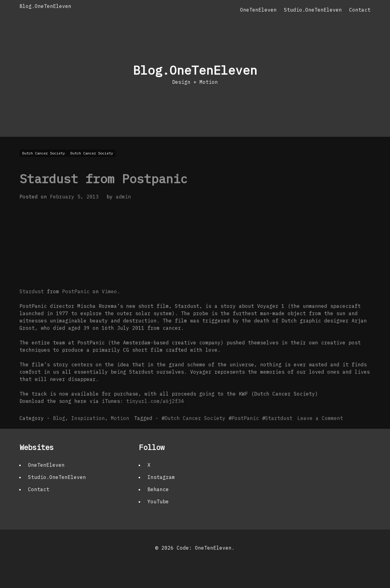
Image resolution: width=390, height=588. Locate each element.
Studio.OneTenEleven (313, 10)
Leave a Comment (320, 430)
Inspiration (88, 430)
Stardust (32, 303)
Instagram (161, 477)
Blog (59, 430)
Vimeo (109, 303)
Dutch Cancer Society (195, 430)
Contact (360, 10)
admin (123, 208)
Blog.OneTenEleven (45, 6)
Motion (120, 430)
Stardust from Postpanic (104, 190)
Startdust (279, 430)
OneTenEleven (258, 10)
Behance (158, 489)
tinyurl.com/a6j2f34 (155, 413)
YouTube (158, 501)
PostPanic (76, 303)
